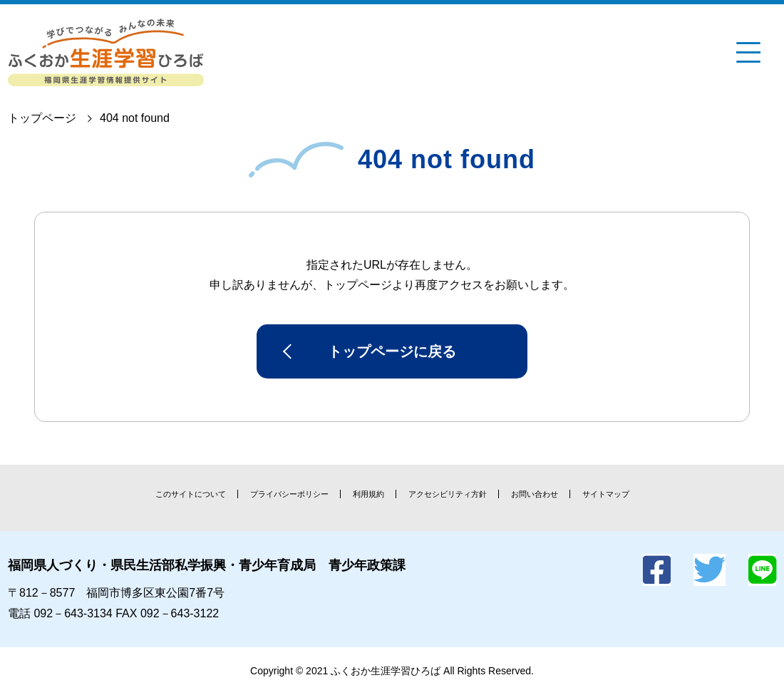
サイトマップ (606, 494)
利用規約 (368, 494)
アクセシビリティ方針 (448, 494)
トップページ (42, 118)
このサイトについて (191, 494)
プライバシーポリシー (289, 494)
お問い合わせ (535, 494)
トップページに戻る (392, 351)
